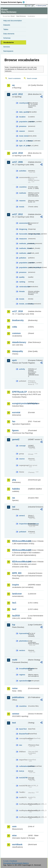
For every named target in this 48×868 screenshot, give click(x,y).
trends (22, 207)
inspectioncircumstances (23, 524)
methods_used (23, 253)
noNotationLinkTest (23, 766)
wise (14, 835)
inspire (15, 585)
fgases (15, 430)
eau (21, 745)
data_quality (23, 112)
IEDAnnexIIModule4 (20, 562)
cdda (15, 327)
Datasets (7, 25)
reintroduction (23, 287)
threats (22, 291)
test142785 (23, 778)
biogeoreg (23, 229)
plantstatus (23, 641)
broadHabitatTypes (23, 669)
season (22, 131)
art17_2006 (17, 162)
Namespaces (8, 51)
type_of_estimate (23, 141)
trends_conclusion (23, 304)
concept (22, 446)
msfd (15, 660)
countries (23, 187)
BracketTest (23, 734)
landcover (17, 594)
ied (14, 507)
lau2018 (16, 616)
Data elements (9, 34)
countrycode (23, 103)
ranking (22, 282)
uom (14, 826)
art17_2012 (17, 214)
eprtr (14, 360)
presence (23, 126)
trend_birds (23, 136)
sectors (22, 650)
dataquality (18, 351)
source (22, 459)
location (22, 117)
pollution (23, 258)
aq (13, 85)
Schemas (7, 38)
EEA (14, 2)
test (14, 723)
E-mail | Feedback (10, 861)
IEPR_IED (17, 573)
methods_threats (23, 248)
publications (18, 697)
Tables (6, 29)
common (16, 333)
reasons (22, 201)
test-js (22, 771)
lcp (14, 625)
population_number (23, 122)
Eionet (13, 16)
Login (29, 6)
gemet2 (16, 439)
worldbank (17, 844)
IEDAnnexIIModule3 (20, 550)
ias (14, 498)
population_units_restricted (23, 267)
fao (14, 421)
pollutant (23, 532)
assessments (23, 223)
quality (22, 277)
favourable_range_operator (23, 234)
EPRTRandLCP (20, 392)
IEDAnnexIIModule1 (20, 541)
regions (22, 675)
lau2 (14, 609)
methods (23, 193)
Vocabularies (9, 42)
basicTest (23, 729)
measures (23, 239)
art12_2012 (17, 94)
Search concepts (32, 78)
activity (22, 369)
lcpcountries (23, 633)
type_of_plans (23, 146)
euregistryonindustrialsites (20, 403)
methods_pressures (23, 243)
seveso (16, 714)
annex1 (22, 516)
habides (16, 489)
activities (23, 171)
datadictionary (19, 342)
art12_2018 (17, 153)
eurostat (16, 412)
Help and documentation (13, 21)
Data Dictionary (21, 16)
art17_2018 (17, 311)
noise (15, 688)
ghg (14, 480)
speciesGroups (23, 681)
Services (7, 47)
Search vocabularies (15, 78)
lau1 (14, 603)
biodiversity (18, 320)
